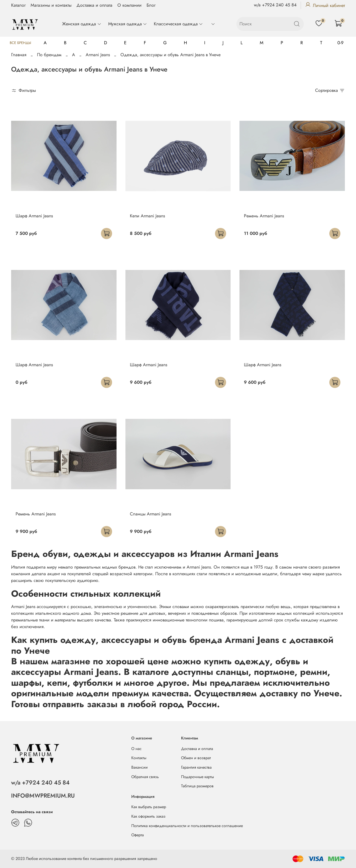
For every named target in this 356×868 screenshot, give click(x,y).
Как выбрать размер (149, 807)
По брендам (49, 55)
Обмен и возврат (196, 758)
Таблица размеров (197, 786)
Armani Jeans (98, 55)
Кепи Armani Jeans (147, 216)
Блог (151, 5)
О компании (129, 5)
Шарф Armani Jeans (34, 216)
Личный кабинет (325, 5)
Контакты (139, 758)
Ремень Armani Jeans (264, 216)
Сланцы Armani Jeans (150, 514)
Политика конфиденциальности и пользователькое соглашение (187, 826)
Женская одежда (82, 24)
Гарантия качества (196, 767)
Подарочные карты (197, 777)
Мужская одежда (128, 24)
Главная (19, 55)
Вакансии (139, 767)
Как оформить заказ (148, 816)
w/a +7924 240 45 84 (275, 5)
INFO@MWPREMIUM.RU (43, 796)
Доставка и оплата (94, 5)
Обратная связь (145, 777)
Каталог (18, 5)
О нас (136, 749)
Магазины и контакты (51, 5)
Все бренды (20, 43)
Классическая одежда (178, 24)
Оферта (138, 835)
